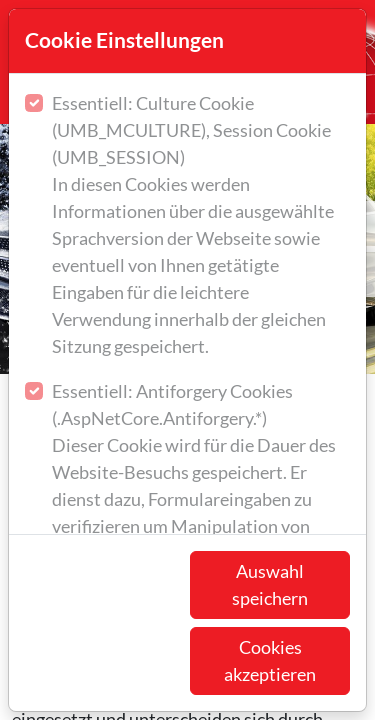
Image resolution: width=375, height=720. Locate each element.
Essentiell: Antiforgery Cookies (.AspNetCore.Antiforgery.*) (201, 473)
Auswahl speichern (270, 584)
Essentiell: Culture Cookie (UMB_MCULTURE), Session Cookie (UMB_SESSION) (201, 226)
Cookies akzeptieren (270, 660)
